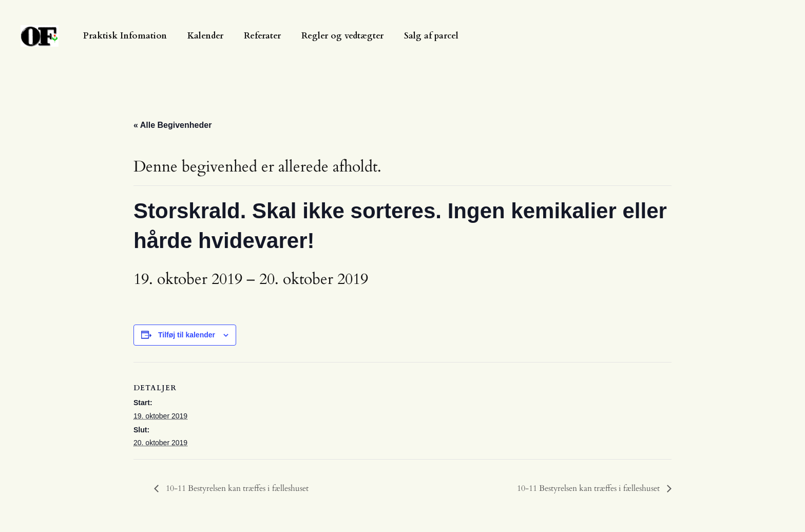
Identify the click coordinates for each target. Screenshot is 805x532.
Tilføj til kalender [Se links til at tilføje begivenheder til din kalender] (187, 335)
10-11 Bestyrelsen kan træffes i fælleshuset (236, 488)
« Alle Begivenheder (172, 125)
